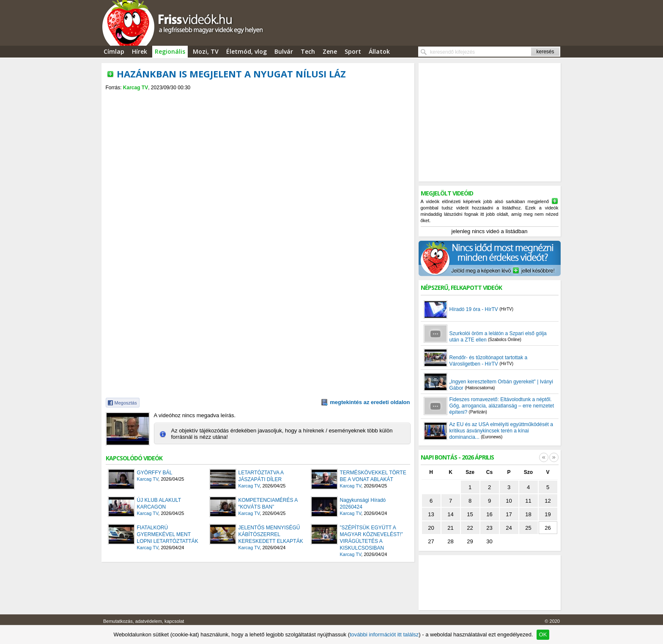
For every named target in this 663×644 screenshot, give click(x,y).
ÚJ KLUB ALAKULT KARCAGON (159, 504)
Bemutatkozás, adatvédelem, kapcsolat (144, 621)
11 (528, 501)
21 (450, 528)
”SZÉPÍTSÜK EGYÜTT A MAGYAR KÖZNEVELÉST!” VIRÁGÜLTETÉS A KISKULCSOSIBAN (371, 538)
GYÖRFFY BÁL (155, 473)
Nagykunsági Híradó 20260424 (363, 504)
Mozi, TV (206, 51)
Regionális (170, 51)
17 (509, 514)
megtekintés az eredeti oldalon (370, 402)
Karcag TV (136, 88)
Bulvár (284, 51)
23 (489, 528)
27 (431, 541)
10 (509, 501)
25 (528, 528)
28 (450, 541)
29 (470, 541)
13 (431, 514)
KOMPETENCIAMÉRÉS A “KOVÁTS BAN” (268, 504)
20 (431, 528)
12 (548, 501)
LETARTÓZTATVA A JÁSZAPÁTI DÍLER (261, 476)
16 (489, 514)
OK (543, 634)
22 (470, 528)
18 (528, 514)
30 (489, 541)
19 (548, 514)
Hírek (140, 51)
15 (470, 514)
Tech (308, 51)
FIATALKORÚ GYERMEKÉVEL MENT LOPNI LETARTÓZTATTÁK (168, 534)
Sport (353, 51)
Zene (330, 51)
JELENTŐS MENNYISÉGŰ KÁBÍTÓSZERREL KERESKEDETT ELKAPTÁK (271, 534)
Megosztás (126, 403)
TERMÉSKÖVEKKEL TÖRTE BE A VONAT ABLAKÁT (373, 476)
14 (450, 514)
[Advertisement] (258, 98)
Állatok (379, 51)
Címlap (114, 51)
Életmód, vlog (247, 51)
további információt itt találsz (384, 634)
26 (548, 528)
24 (509, 528)
